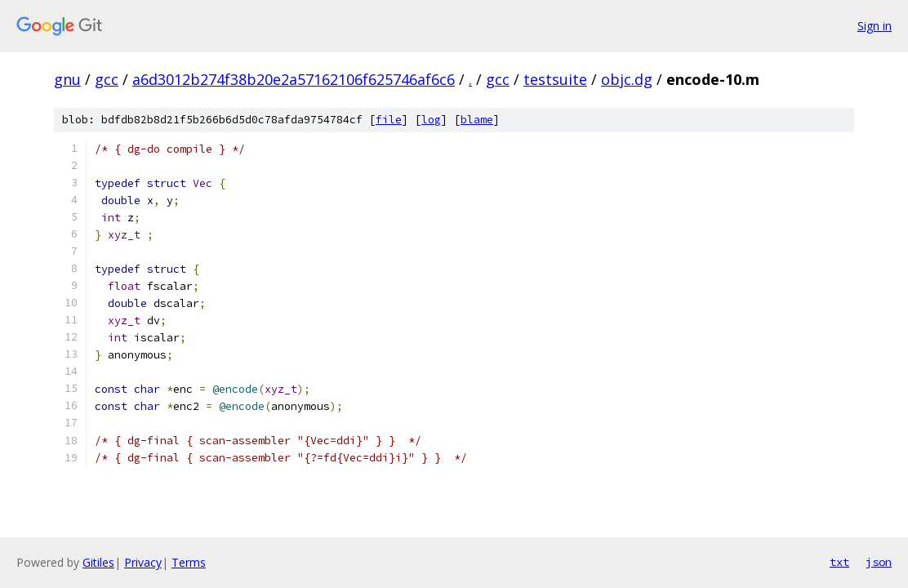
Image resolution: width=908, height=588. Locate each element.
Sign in (875, 26)
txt (839, 562)
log (431, 120)
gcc (107, 79)
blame (477, 120)
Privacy (143, 562)
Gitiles (98, 562)
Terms (189, 562)
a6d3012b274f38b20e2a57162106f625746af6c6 (294, 79)
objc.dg (627, 79)
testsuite (555, 79)
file (389, 120)
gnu (67, 79)
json (879, 562)
